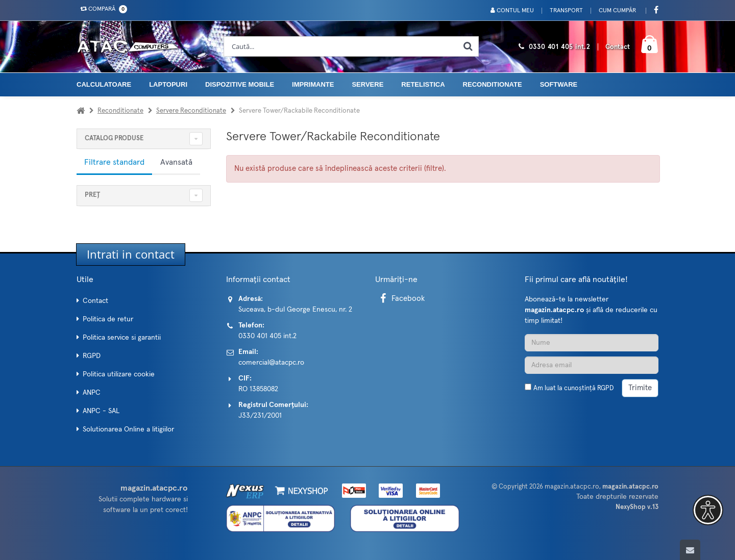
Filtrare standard (114, 162)
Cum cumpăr (617, 11)
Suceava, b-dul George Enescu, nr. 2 (295, 310)
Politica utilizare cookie (119, 374)
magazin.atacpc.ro (572, 487)
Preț (92, 195)
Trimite (640, 388)
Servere (367, 84)
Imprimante (313, 84)
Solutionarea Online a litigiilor (128, 429)
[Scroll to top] (690, 550)
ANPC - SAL (101, 411)
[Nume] (592, 343)
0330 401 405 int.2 (560, 47)
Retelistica (423, 84)
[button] (708, 510)
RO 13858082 (258, 389)
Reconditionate (493, 84)
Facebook (401, 299)
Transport (566, 11)
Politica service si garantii (122, 338)
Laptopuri (168, 84)
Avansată (176, 162)
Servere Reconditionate (191, 111)
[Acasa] (81, 111)
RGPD (92, 356)
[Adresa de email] (592, 365)
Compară (102, 9)
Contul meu (512, 10)
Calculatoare (104, 84)
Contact (618, 47)
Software (559, 84)
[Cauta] (468, 46)
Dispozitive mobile (240, 84)
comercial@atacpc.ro (271, 363)
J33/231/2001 (260, 416)
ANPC (92, 393)
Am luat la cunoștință (573, 388)
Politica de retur (108, 319)
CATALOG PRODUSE (114, 138)
